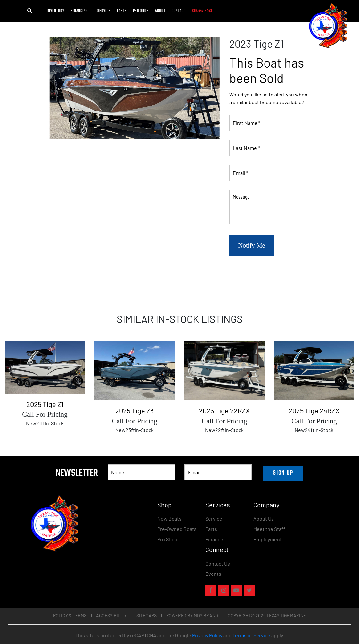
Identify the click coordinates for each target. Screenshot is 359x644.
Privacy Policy (207, 635)
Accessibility (111, 616)
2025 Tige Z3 (135, 410)
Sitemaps (147, 616)
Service (104, 11)
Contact (178, 11)
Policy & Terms (70, 616)
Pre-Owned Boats (177, 529)
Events (213, 574)
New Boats (169, 519)
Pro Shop (141, 11)
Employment (268, 539)
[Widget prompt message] (310, 573)
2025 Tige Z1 (45, 404)
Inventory (56, 11)
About (160, 11)
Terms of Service (251, 635)
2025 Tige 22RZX (224, 410)
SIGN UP (283, 473)
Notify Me (252, 245)
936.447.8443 (202, 11)
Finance (214, 539)
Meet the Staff (269, 529)
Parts (122, 11)
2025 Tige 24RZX (314, 410)
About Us (264, 519)
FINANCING (81, 11)
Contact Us (218, 563)
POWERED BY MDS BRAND (192, 616)
